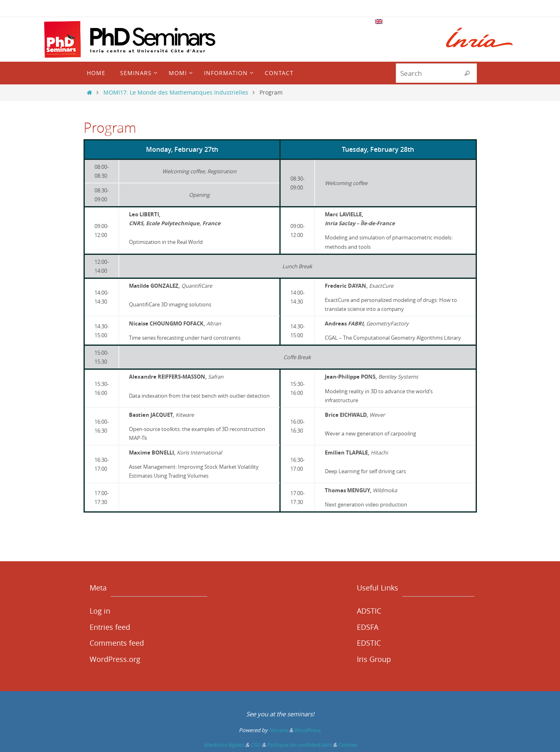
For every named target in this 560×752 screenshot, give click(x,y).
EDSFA (368, 627)
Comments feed (117, 643)
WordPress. (308, 730)
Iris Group (374, 659)
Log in (100, 611)
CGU (255, 745)
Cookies (347, 745)
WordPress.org (115, 659)
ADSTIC (369, 611)
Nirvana (278, 730)
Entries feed (110, 627)
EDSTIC (369, 643)
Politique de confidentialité (299, 745)
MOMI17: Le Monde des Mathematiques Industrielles (176, 92)
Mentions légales (224, 745)
